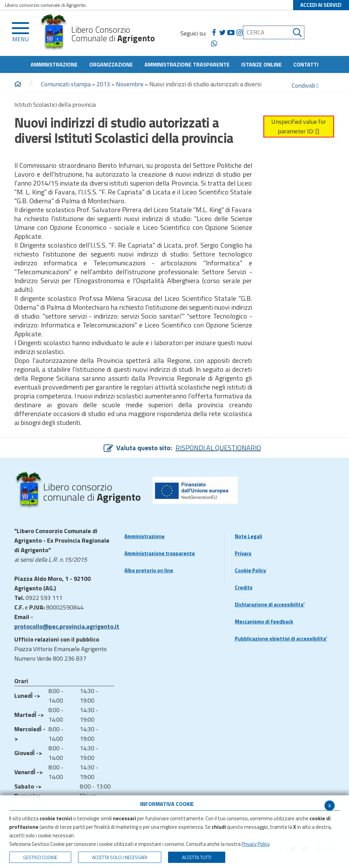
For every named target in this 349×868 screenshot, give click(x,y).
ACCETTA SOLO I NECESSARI (120, 857)
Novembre (130, 84)
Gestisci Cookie (40, 857)
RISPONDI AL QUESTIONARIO (218, 448)
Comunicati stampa (66, 84)
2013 (103, 84)
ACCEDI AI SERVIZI (321, 5)
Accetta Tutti (197, 857)
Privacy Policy (255, 844)
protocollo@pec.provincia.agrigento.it (67, 626)
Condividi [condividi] (305, 85)
